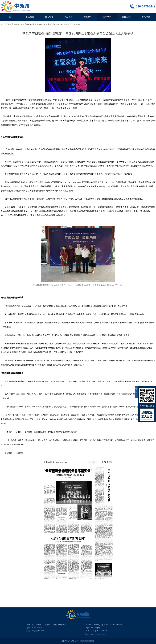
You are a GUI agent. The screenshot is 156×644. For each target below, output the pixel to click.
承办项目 (68, 17)
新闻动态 (49, 17)
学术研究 (10, 24)
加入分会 (146, 17)
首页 (10, 17)
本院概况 (30, 17)
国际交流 (126, 17)
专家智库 (88, 17)
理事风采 (107, 17)
